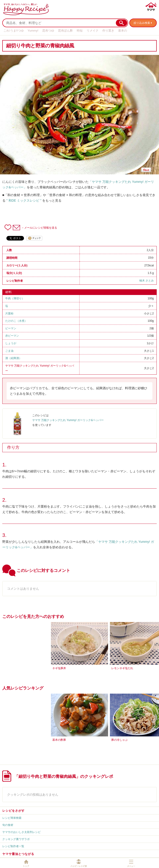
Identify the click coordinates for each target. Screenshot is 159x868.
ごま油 (9, 351)
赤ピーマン (12, 336)
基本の (123, 31)
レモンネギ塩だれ (122, 668)
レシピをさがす (13, 811)
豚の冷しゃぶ (119, 740)
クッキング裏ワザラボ (16, 839)
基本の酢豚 (59, 740)
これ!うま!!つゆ (14, 31)
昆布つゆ (48, 31)
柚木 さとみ (147, 281)
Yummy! (33, 31)
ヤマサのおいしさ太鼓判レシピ (21, 832)
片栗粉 (9, 314)
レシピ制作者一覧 (13, 846)
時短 (80, 31)
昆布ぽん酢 (65, 31)
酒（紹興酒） (13, 358)
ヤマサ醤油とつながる (18, 854)
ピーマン (11, 328)
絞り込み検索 (142, 23)
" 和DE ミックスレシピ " (24, 200)
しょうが (11, 343)
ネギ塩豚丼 (59, 668)
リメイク (93, 31)
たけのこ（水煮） (16, 321)
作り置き (108, 31)
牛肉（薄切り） (15, 298)
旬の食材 (8, 825)
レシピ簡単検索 (12, 818)
